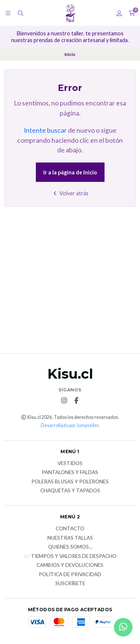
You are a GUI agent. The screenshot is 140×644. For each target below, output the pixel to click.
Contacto (70, 529)
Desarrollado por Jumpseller (70, 425)
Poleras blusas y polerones (70, 482)
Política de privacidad (70, 575)
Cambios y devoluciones (70, 565)
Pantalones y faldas (70, 473)
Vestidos (70, 464)
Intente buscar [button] (45, 130)
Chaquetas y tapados (70, 491)
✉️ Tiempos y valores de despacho (70, 556)
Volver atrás (70, 193)
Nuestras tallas (70, 538)
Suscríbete (70, 584)
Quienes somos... (70, 547)
